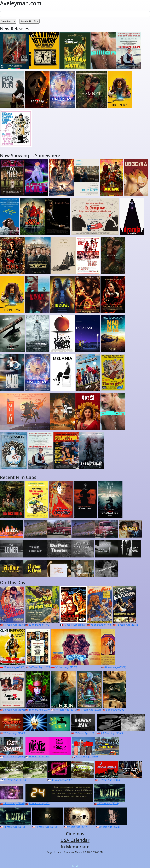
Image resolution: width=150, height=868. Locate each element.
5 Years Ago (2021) (91, 710)
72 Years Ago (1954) (127, 625)
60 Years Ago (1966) (112, 733)
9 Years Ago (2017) (77, 827)
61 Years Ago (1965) (14, 667)
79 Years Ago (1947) (74, 625)
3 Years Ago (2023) (109, 827)
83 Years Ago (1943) (39, 625)
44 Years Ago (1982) (115, 667)
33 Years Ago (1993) (14, 710)
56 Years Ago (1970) (40, 667)
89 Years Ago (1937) (14, 625)
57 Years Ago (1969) (87, 757)
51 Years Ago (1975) (15, 780)
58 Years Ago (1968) (39, 757)
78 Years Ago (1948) (101, 625)
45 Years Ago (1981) (62, 780)
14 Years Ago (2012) (108, 803)
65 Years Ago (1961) (86, 733)
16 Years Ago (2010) (39, 710)
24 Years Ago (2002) (14, 803)
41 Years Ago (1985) (109, 780)
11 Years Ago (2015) (46, 827)
